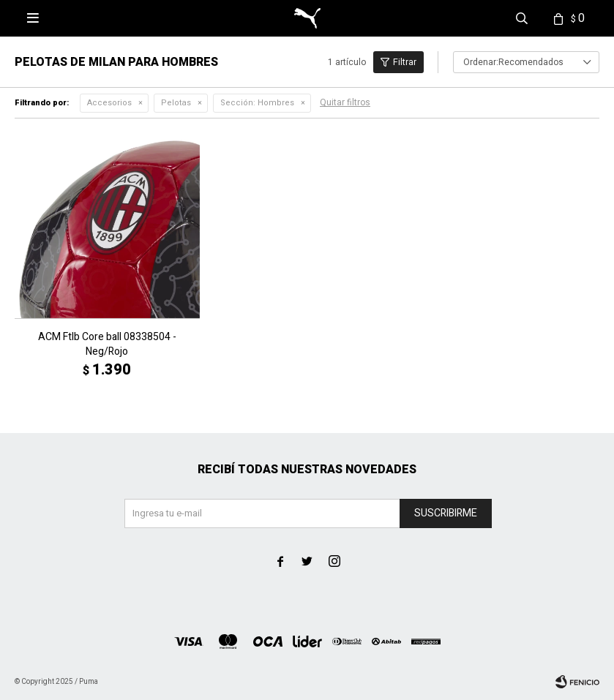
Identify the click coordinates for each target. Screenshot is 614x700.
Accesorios (109, 103)
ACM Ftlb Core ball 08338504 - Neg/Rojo (107, 345)
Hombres (257, 103)
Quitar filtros (345, 102)
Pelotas (176, 103)
